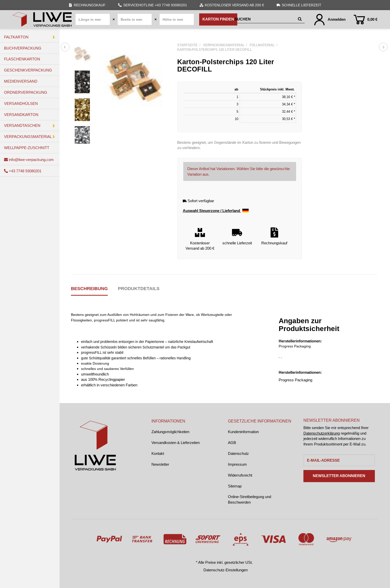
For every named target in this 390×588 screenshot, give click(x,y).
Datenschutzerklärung (322, 433)
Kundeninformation (243, 432)
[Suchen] (265, 19)
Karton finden (218, 19)
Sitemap (235, 486)
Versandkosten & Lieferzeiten (176, 443)
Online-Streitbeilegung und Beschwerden (250, 499)
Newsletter (160, 464)
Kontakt (158, 453)
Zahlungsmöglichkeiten (170, 432)
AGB (232, 443)
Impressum (237, 464)
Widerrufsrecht (240, 475)
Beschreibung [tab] (89, 288)
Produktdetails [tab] (139, 288)
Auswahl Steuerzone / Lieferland (216, 211)
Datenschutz (238, 453)
